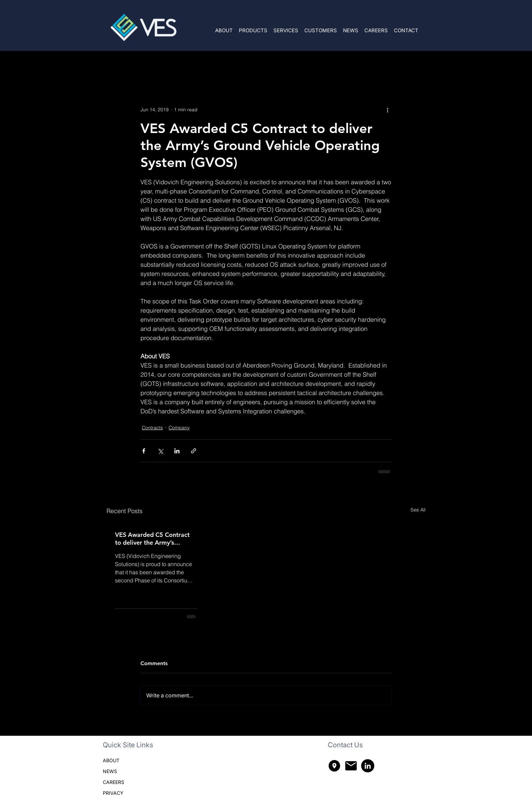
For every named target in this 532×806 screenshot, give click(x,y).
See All (418, 510)
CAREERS (113, 782)
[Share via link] (194, 451)
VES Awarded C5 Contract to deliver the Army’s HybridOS (152, 539)
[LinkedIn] (368, 766)
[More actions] (387, 110)
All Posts (116, 64)
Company (186, 64)
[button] (253, 27)
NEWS (110, 771)
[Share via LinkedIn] (177, 451)
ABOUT (111, 760)
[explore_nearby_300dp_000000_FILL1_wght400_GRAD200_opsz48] (334, 766)
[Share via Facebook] (144, 451)
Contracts (150, 64)
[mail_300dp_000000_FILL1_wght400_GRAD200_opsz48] (351, 766)
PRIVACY (113, 793)
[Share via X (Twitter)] (160, 451)
